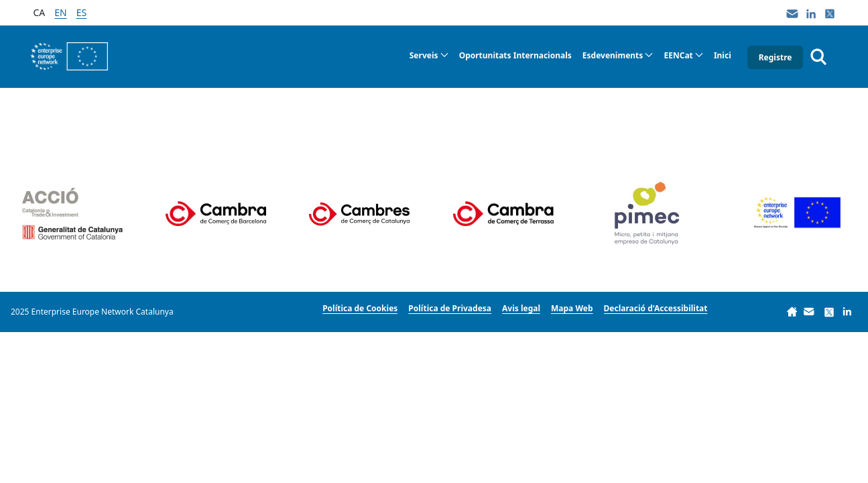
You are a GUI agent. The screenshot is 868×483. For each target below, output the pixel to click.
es (81, 12)
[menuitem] (429, 56)
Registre (776, 57)
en (60, 12)
